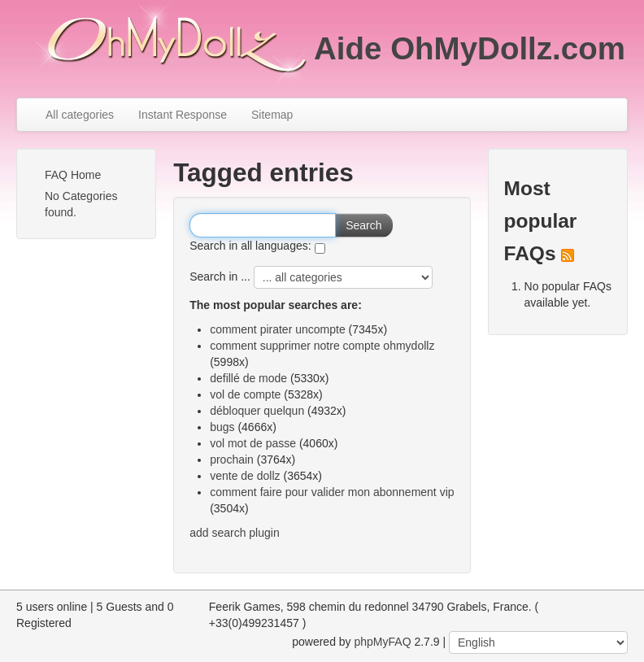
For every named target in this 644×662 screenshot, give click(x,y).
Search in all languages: (250, 246)
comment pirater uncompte (278, 329)
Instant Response (183, 115)
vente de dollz (245, 476)
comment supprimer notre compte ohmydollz (322, 346)
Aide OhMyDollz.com (470, 48)
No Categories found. (81, 204)
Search (363, 225)
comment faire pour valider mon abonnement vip (332, 492)
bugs (222, 427)
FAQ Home (73, 175)
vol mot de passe (253, 443)
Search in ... (220, 277)
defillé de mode (248, 378)
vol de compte (245, 394)
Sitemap (272, 115)
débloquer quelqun (257, 411)
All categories (80, 115)
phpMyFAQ (383, 642)
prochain (232, 459)
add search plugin (235, 533)
